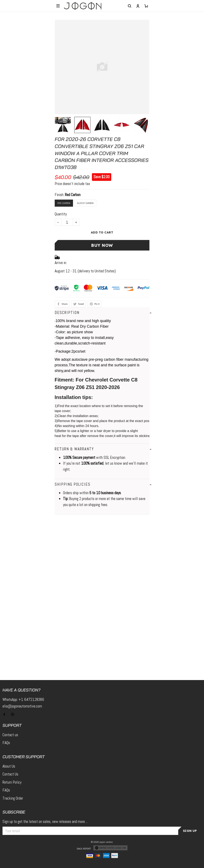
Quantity (61, 214)
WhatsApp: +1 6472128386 (23, 699)
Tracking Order (13, 798)
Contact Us (10, 774)
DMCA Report (84, 849)
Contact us (10, 735)
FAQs (6, 743)
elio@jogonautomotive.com (22, 706)
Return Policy (12, 782)
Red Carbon (73, 195)
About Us (9, 766)
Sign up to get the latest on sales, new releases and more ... (45, 822)
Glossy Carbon (85, 203)
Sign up (190, 831)
